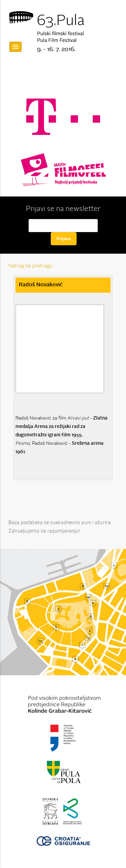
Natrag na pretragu (30, 266)
